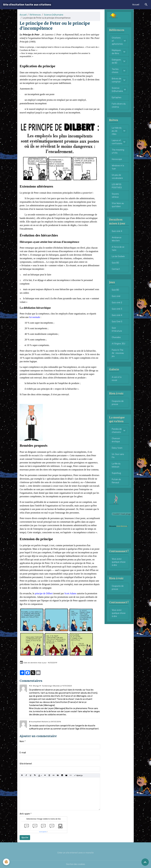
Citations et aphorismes (117, 41)
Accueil (136, 5)
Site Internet (26, 764)
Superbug (116, 473)
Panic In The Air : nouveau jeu (118, 353)
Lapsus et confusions (117, 142)
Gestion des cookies (76, 864)
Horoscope (117, 159)
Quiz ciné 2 (117, 303)
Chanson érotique (116, 440)
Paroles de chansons (117, 431)
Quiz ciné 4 (117, 231)
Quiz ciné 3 (117, 309)
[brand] (27, 5)
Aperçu (78, 775)
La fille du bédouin (116, 465)
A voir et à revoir (117, 379)
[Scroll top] (145, 862)
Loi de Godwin (118, 256)
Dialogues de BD (116, 61)
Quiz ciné (116, 296)
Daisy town (117, 448)
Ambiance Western (117, 239)
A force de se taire (118, 249)
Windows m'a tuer (118, 167)
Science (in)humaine (54, 15)
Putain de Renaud (116, 481)
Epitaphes (117, 98)
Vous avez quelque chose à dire (119, 562)
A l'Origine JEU (118, 344)
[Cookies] (6, 862)
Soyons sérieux (115, 195)
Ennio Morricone (122, 526)
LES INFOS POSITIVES (117, 186)
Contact (116, 269)
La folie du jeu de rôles (117, 131)
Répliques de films (116, 52)
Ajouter (25, 838)
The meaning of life (118, 151)
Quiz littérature (117, 329)
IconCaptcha (43, 832)
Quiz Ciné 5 (117, 322)
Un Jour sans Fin (118, 456)
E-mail (23, 753)
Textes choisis (115, 71)
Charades (116, 337)
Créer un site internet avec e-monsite (75, 853)
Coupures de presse (118, 403)
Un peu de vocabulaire (117, 177)
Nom (22, 741)
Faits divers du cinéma (119, 105)
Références (35, 15)
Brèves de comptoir (116, 80)
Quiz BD (115, 263)
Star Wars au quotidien (118, 205)
